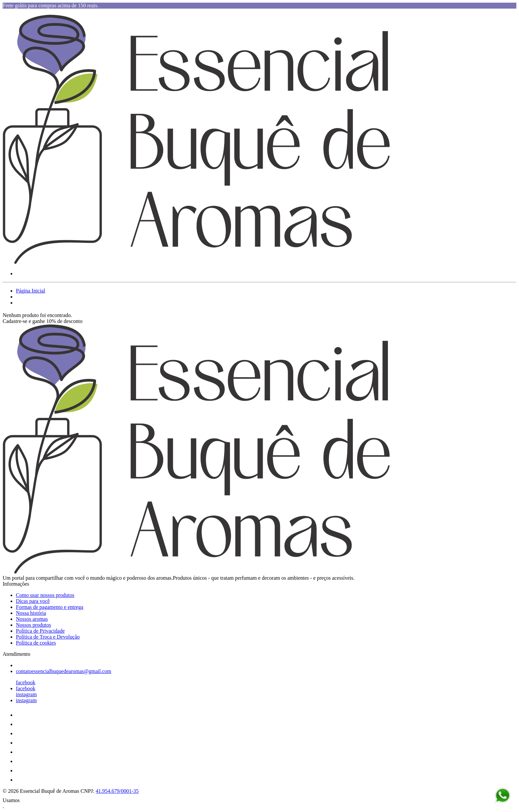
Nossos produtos (33, 625)
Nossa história (31, 613)
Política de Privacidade (40, 631)
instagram (26, 694)
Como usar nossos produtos (45, 595)
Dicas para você (33, 601)
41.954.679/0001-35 (117, 791)
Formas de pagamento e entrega (49, 607)
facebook (26, 682)
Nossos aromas (32, 619)
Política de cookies (36, 643)
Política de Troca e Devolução (48, 637)
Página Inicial (30, 291)
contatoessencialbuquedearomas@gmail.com (64, 671)
